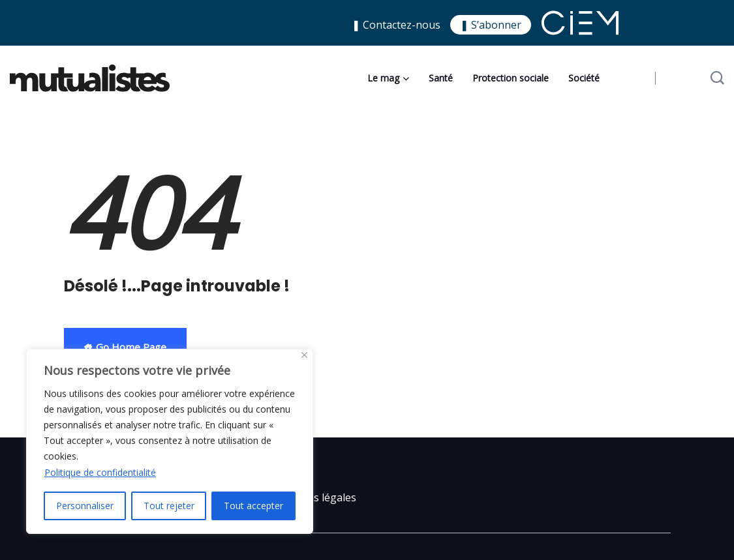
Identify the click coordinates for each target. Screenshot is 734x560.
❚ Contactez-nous (396, 25)
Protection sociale (511, 78)
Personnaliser (85, 506)
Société (584, 78)
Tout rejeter (169, 506)
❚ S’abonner (491, 25)
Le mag (383, 78)
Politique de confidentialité (100, 472)
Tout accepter (253, 506)
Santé (441, 78)
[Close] (304, 355)
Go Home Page (125, 347)
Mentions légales (314, 497)
